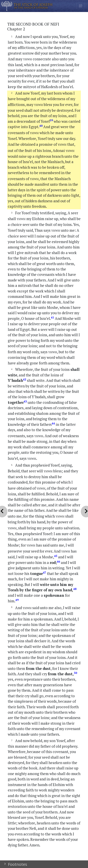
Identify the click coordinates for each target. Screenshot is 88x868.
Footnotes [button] (17, 864)
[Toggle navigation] (81, 6)
